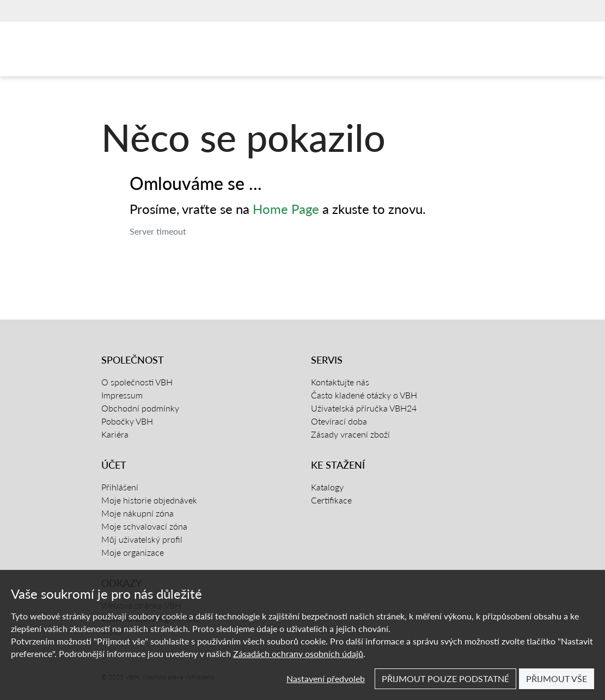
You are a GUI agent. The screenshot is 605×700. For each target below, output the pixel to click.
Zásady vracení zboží (350, 434)
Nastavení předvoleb (326, 678)
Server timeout (158, 231)
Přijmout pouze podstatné (445, 678)
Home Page (286, 209)
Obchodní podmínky (140, 408)
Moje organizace (133, 552)
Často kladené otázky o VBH (364, 395)
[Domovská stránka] (152, 52)
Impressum (122, 395)
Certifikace (331, 500)
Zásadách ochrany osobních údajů (298, 653)
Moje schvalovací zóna (144, 526)
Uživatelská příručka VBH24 (364, 408)
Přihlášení (120, 487)
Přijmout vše (557, 678)
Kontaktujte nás (340, 382)
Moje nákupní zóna (137, 513)
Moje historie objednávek (149, 500)
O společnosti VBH (137, 382)
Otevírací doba (339, 421)
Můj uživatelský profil (142, 539)
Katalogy (327, 487)
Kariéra (115, 434)
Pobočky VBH (127, 421)
